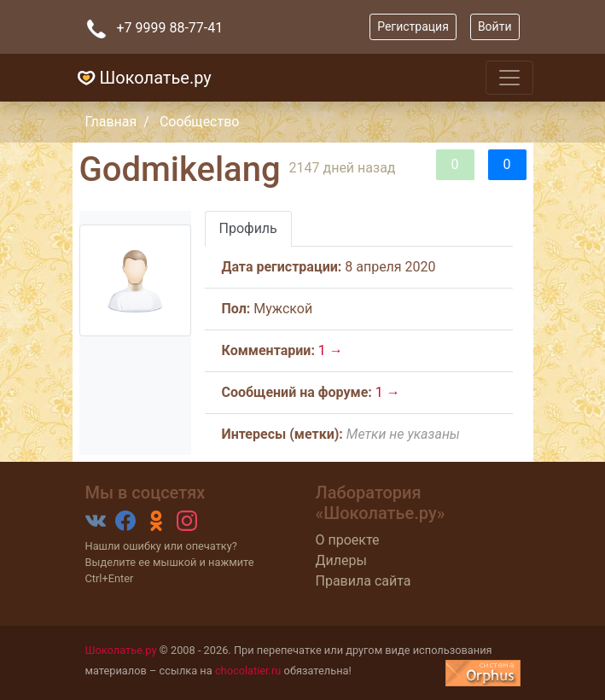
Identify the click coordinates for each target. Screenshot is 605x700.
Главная (111, 122)
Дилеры (341, 560)
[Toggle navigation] (509, 78)
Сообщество (200, 122)
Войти (495, 26)
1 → (331, 350)
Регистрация (413, 26)
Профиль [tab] (248, 228)
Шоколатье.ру (142, 78)
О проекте (348, 540)
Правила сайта (364, 581)
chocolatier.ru (248, 671)
